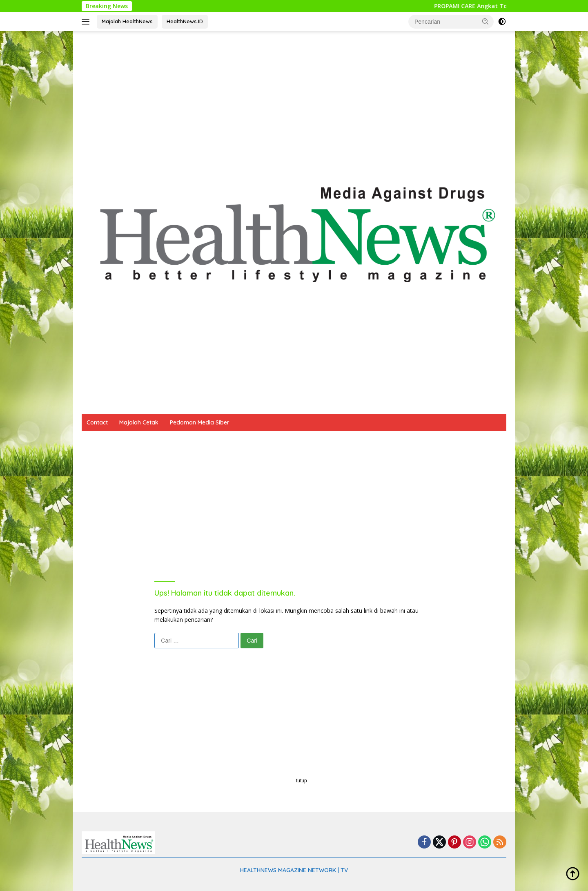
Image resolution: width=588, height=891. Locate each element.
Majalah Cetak (139, 422)
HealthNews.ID (185, 21)
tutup (302, 781)
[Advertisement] (294, 96)
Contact (97, 422)
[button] (486, 21)
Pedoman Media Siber (200, 422)
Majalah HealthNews (127, 21)
